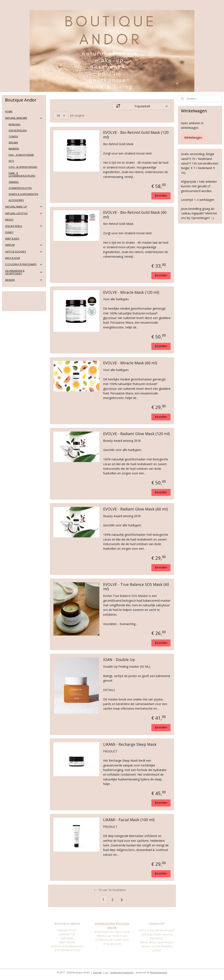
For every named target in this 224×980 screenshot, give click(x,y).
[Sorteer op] (142, 106)
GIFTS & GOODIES (24, 252)
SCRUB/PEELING (18, 130)
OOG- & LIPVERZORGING (23, 167)
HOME (9, 111)
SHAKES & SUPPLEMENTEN (23, 194)
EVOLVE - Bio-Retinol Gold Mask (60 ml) (135, 215)
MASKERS (14, 149)
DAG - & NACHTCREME (21, 155)
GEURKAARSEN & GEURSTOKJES (24, 272)
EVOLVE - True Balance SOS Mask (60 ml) (136, 587)
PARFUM (24, 245)
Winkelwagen (193, 137)
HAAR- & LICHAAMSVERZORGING (22, 174)
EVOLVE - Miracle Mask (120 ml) (131, 292)
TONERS (13, 137)
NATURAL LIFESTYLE (24, 213)
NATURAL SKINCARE (24, 118)
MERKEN (24, 280)
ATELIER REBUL (24, 226)
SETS (11, 161)
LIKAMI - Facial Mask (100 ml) (129, 820)
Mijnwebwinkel (159, 972)
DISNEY (9, 232)
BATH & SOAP (13, 258)
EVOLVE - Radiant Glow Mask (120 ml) (136, 434)
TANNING (14, 182)
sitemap (97, 972)
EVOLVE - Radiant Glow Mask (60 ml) (135, 509)
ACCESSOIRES (16, 200)
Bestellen (161, 196)
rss (106, 972)
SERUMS (13, 143)
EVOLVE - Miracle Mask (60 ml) (130, 363)
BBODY (9, 220)
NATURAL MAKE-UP (24, 207)
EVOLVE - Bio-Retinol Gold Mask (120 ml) (136, 135)
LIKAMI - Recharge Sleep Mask (130, 744)
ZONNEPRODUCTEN (20, 188)
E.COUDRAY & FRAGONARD (24, 265)
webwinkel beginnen (122, 972)
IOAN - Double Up (119, 660)
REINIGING (15, 124)
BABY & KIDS (12, 239)
